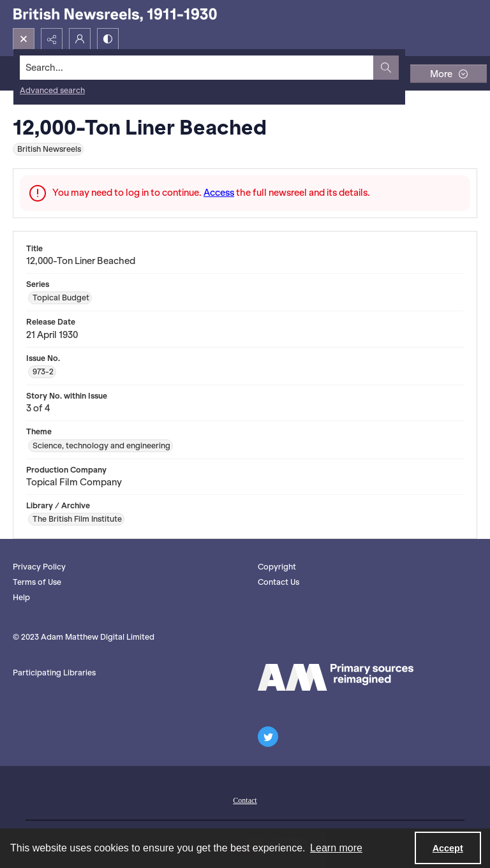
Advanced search (52, 90)
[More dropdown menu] (449, 74)
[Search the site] (197, 68)
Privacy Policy (39, 567)
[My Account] (80, 39)
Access (219, 193)
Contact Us (278, 582)
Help (21, 597)
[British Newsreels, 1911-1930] (115, 14)
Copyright (277, 567)
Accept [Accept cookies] (448, 848)
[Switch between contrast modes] (108, 39)
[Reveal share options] (52, 39)
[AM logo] (336, 677)
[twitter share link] (268, 737)
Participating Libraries (54, 673)
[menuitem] (245, 799)
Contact (245, 800)
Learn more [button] (336, 848)
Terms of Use (37, 582)
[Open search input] (24, 39)
